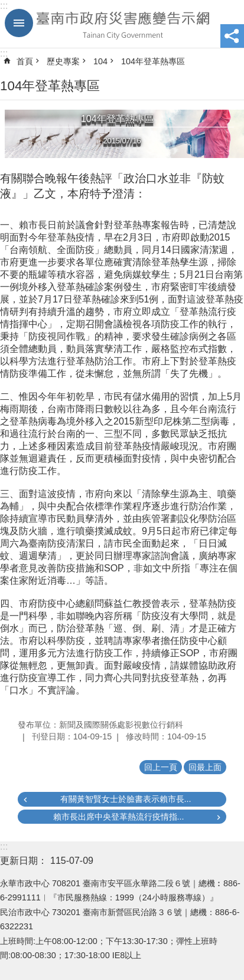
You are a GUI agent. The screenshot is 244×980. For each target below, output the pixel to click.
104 (100, 61)
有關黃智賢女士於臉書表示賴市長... (126, 799)
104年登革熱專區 (153, 61)
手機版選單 (19, 23)
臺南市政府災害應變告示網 (122, 24)
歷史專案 (63, 61)
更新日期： (24, 861)
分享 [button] (232, 36)
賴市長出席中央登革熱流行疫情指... (119, 817)
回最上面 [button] (205, 767)
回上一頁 (161, 767)
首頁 (25, 61)
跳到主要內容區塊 (6, 6)
